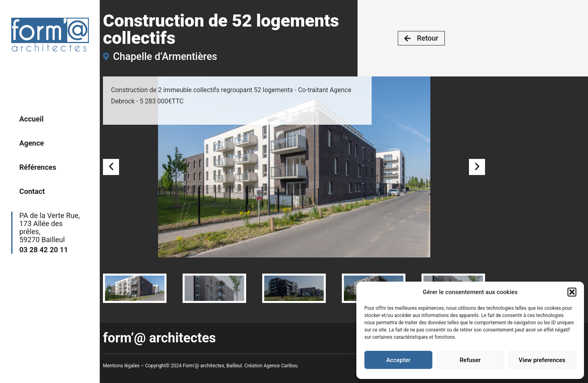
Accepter (398, 360)
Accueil (31, 119)
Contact (32, 191)
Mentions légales (121, 366)
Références (38, 167)
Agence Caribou (281, 366)
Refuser (470, 360)
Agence (32, 143)
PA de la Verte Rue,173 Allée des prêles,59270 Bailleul (51, 233)
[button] (572, 292)
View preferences (542, 360)
